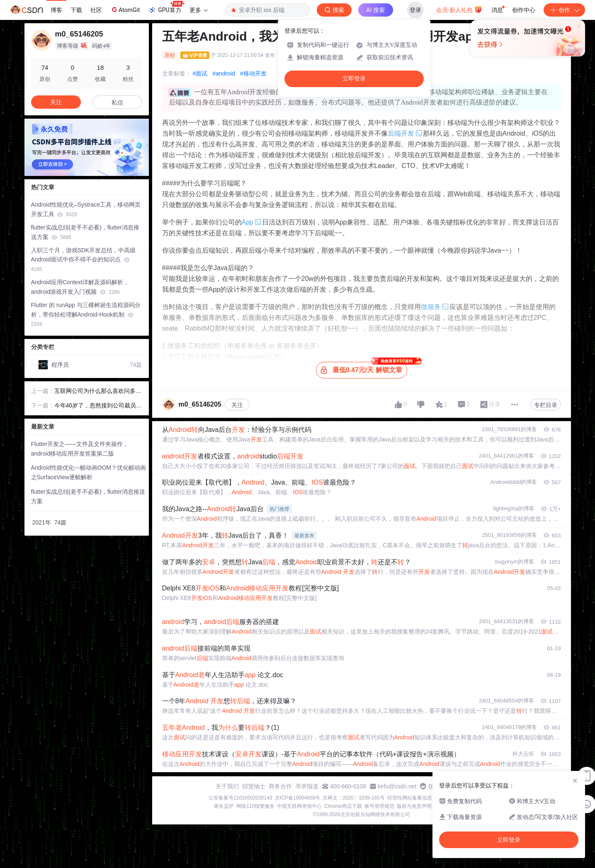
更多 (199, 10)
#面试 (200, 73)
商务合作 (280, 786)
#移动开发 (253, 73)
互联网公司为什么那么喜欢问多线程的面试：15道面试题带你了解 (98, 392)
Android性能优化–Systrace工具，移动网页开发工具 (86, 209)
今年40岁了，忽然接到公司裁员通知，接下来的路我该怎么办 (98, 406)
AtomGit (125, 10)
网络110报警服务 (255, 806)
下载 (76, 10)
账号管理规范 (379, 806)
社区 (96, 10)
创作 (564, 10)
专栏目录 (546, 405)
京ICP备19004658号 (297, 798)
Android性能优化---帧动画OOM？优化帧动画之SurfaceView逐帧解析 (89, 472)
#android (224, 73)
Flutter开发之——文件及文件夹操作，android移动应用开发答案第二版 (80, 449)
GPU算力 (166, 7)
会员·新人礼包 (459, 9)
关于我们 (227, 786)
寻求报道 (307, 786)
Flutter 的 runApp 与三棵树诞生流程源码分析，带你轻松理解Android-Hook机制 (86, 315)
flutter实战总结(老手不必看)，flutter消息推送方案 (85, 232)
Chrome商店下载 (343, 806)
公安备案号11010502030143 (240, 798)
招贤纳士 (254, 786)
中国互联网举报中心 (299, 806)
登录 (415, 10)
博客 (56, 10)
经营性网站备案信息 (410, 798)
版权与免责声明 (414, 806)
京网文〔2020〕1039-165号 (353, 798)
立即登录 (354, 79)
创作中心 (524, 10)
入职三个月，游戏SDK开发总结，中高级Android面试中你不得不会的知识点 (84, 260)
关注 (237, 405)
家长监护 (224, 806)
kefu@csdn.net (397, 786)
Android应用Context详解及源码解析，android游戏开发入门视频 (80, 287)
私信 (117, 102)
